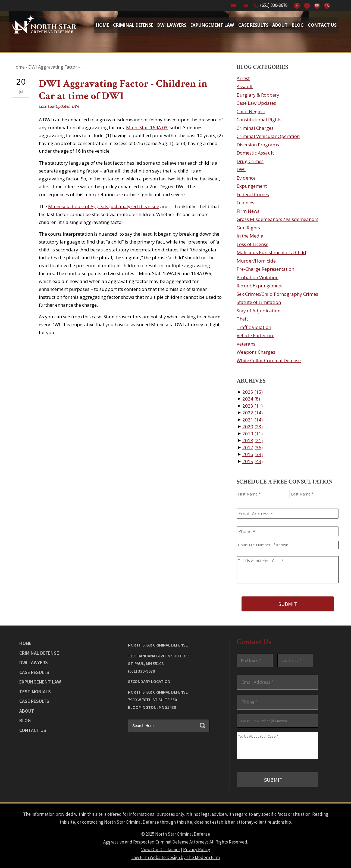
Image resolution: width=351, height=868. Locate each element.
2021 (253, 420)
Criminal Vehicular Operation (268, 136)
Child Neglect (251, 111)
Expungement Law (212, 25)
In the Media (250, 236)
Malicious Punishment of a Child (271, 252)
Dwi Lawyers (172, 25)
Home (102, 25)
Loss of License (253, 244)
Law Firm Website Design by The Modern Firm (176, 857)
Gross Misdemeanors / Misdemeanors (278, 219)
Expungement (252, 186)
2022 (253, 413)
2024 (251, 399)
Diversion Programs (258, 145)
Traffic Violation (254, 327)
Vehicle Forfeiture (256, 335)
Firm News (248, 211)
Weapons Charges (256, 352)
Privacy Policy (197, 849)
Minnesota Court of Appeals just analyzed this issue (104, 206)
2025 (253, 392)
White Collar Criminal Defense (269, 360)
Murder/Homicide (256, 261)
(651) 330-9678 (274, 5)
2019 (253, 434)
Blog (298, 25)
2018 (253, 440)
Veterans (246, 344)
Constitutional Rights (259, 120)
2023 (253, 406)
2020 (253, 427)
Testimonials (35, 692)
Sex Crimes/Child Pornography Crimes (277, 294)
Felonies (245, 203)
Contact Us (322, 25)
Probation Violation (258, 277)
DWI (76, 106)
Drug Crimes (250, 161)
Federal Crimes (253, 194)
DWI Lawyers (34, 662)
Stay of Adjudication (258, 311)
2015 (253, 461)
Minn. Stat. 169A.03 (147, 127)
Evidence (246, 178)
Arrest (243, 78)
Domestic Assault (255, 153)
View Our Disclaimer (161, 849)
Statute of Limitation (259, 302)
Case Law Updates (54, 106)
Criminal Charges (255, 128)
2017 (253, 447)
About (280, 25)
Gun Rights (248, 228)
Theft (242, 319)
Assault (245, 86)
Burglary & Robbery (258, 95)
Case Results (253, 25)
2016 (253, 454)
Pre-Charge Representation (265, 269)
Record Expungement (260, 286)
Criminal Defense (133, 25)
